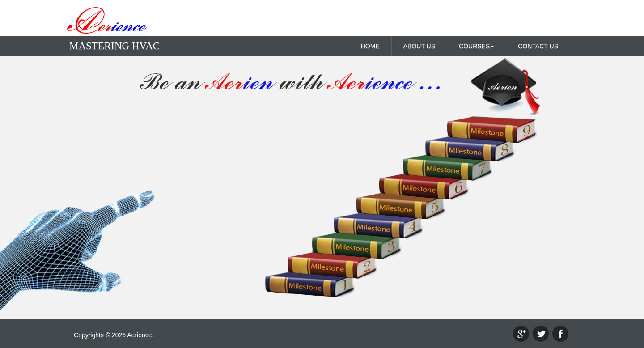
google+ (521, 334)
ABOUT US (419, 46)
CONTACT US (538, 46)
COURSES (477, 46)
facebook (560, 334)
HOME (370, 46)
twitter (541, 334)
